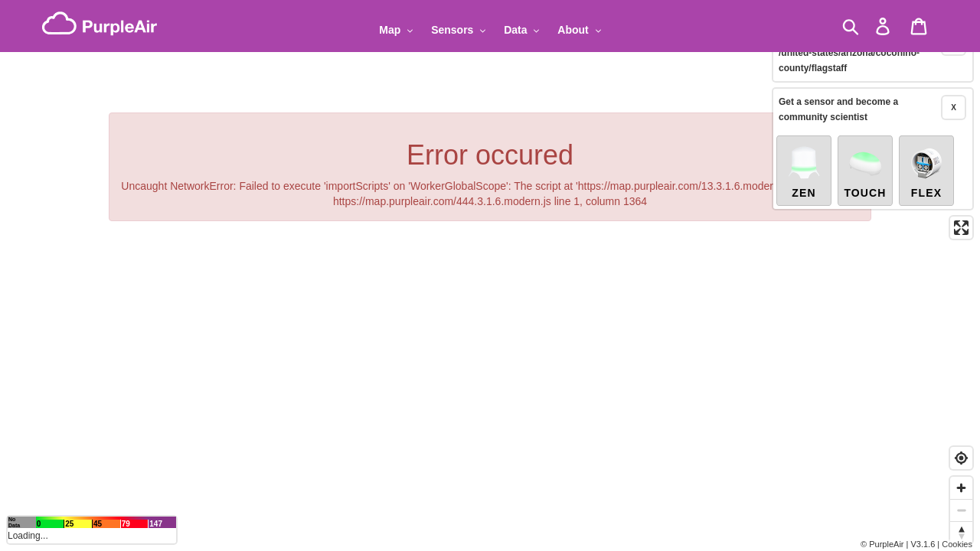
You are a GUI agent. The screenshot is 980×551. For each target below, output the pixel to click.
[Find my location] (961, 458)
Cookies (957, 544)
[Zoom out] (961, 510)
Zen (804, 155)
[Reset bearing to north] (961, 532)
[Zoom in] (961, 488)
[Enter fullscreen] (961, 211)
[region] (490, 275)
